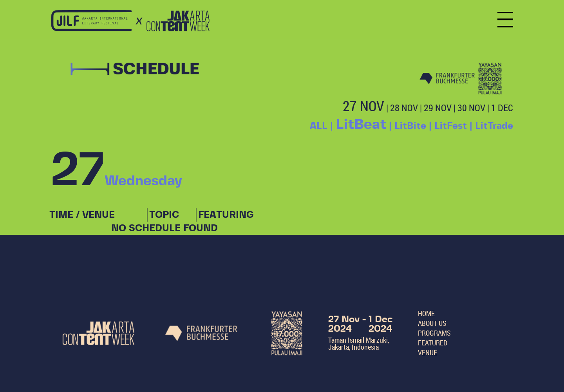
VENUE (428, 352)
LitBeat (361, 125)
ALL (319, 126)
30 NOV (471, 108)
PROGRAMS (434, 333)
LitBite (410, 126)
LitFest (451, 126)
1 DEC (502, 108)
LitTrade (494, 126)
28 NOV (404, 108)
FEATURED (433, 343)
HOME (426, 313)
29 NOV (438, 108)
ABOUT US (432, 323)
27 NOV (363, 106)
